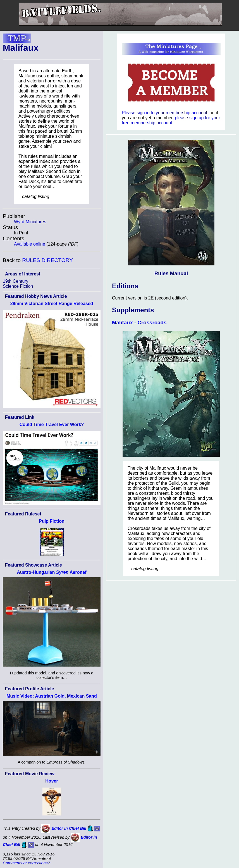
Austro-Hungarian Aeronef (52, 572)
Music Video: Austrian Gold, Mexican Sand (52, 696)
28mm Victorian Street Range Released (52, 304)
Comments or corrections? (26, 863)
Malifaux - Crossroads (139, 323)
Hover (52, 781)
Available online (30, 244)
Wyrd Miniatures (30, 222)
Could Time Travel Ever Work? (52, 425)
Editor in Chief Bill (69, 828)
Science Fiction (18, 286)
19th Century (16, 281)
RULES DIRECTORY (47, 260)
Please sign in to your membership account (164, 113)
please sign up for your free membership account (171, 120)
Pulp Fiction (52, 521)
